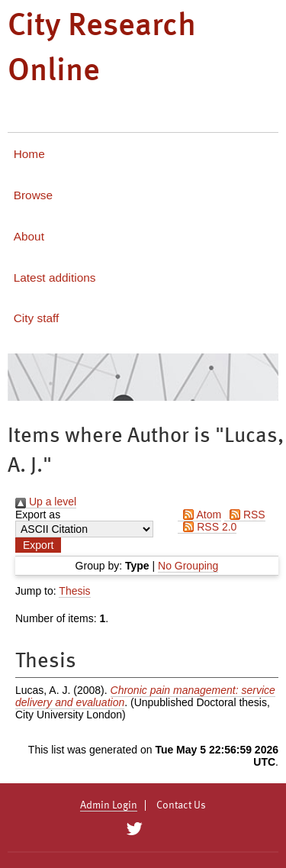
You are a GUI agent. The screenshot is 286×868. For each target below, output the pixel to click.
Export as (38, 515)
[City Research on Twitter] (135, 829)
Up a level (46, 502)
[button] (38, 545)
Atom (199, 515)
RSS (245, 515)
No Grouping (188, 566)
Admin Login (109, 805)
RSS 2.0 (207, 527)
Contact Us (181, 805)
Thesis (74, 591)
